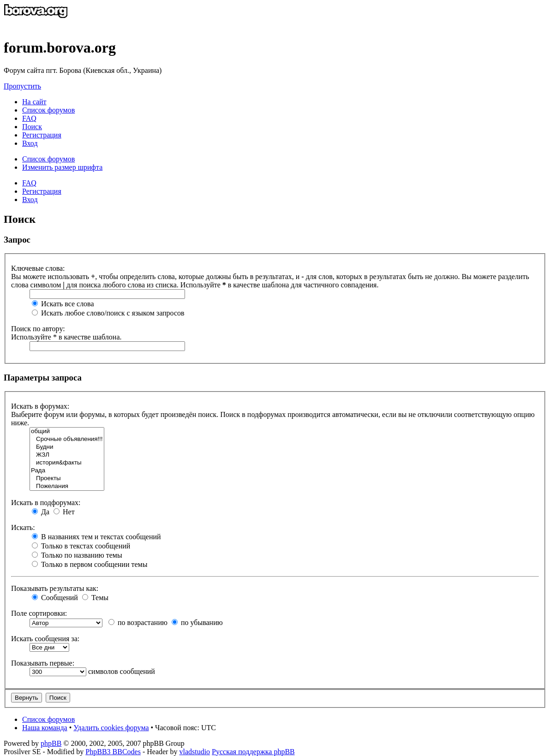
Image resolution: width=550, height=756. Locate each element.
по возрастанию (138, 622)
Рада (67, 471)
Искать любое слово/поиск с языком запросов (108, 313)
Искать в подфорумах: (46, 503)
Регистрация (42, 135)
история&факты (67, 463)
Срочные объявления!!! (67, 439)
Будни (67, 447)
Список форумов (48, 159)
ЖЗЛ (67, 455)
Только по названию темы (77, 555)
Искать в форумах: (40, 406)
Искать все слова (63, 304)
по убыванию (197, 622)
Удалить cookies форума (111, 728)
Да (41, 512)
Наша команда (45, 728)
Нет (64, 512)
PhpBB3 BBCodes (113, 752)
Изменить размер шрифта (62, 167)
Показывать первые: (43, 663)
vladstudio (194, 752)
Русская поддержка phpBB (253, 752)
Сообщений (55, 598)
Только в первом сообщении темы (90, 564)
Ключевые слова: (38, 268)
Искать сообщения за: (45, 639)
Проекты (67, 479)
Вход (30, 199)
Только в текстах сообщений (81, 546)
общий (67, 432)
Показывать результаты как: (55, 588)
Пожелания (67, 486)
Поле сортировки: (39, 613)
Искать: (23, 527)
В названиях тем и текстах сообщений (96, 537)
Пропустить (22, 86)
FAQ (29, 183)
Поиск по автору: (38, 329)
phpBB (51, 743)
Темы (95, 598)
